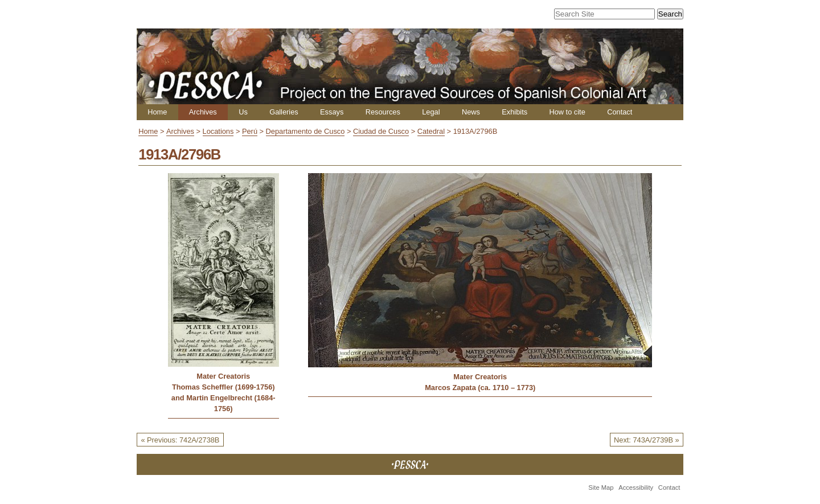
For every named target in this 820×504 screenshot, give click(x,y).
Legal (431, 112)
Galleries (284, 112)
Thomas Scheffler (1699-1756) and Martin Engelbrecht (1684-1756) (224, 398)
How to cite (567, 112)
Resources (383, 112)
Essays (332, 112)
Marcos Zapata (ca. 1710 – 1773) (480, 388)
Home (157, 112)
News (471, 112)
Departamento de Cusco (306, 131)
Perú (250, 131)
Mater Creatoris (223, 376)
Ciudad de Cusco (381, 131)
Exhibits (514, 112)
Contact (620, 112)
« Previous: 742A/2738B (180, 440)
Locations (218, 131)
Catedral (431, 131)
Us (243, 112)
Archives (203, 112)
